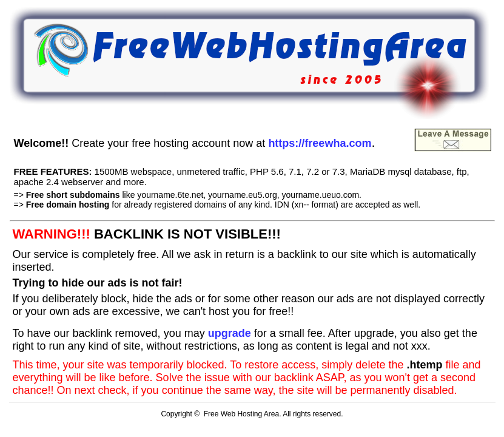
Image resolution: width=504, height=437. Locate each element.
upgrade (230, 333)
